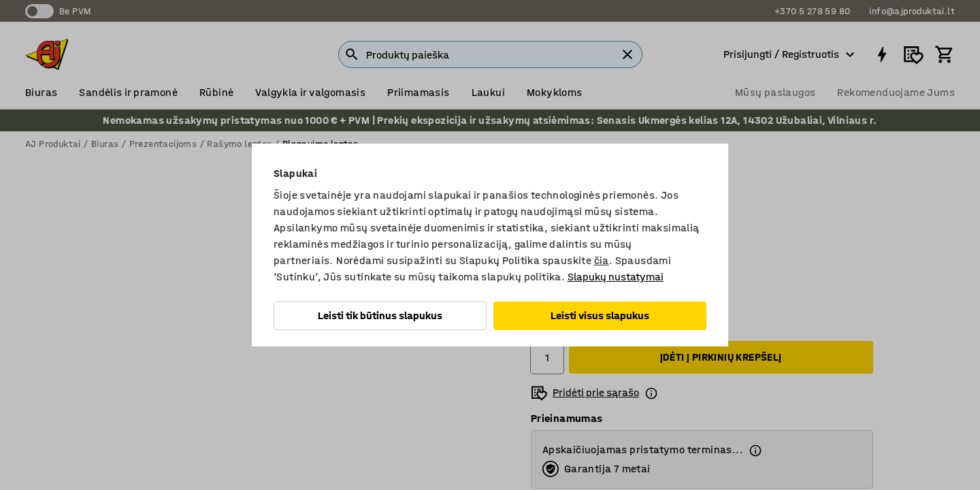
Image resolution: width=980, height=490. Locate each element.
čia (602, 260)
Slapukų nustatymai (616, 277)
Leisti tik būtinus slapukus (380, 315)
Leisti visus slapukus (600, 315)
